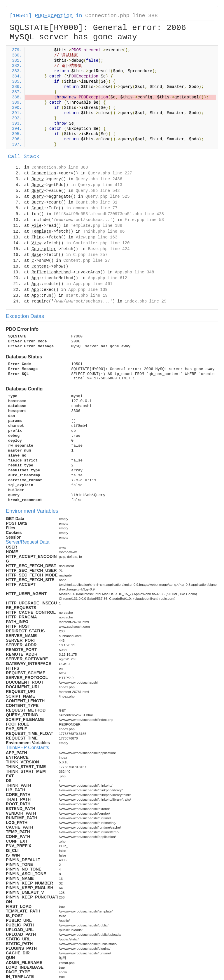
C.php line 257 (90, 255)
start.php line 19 (87, 296)
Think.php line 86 (104, 231)
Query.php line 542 (98, 191)
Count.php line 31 (96, 202)
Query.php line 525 (107, 197)
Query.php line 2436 (99, 179)
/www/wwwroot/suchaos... (82, 220)
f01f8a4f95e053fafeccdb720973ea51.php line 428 (109, 214)
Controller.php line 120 (101, 243)
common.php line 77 (95, 208)
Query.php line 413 (100, 185)
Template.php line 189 (97, 226)
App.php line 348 (134, 272)
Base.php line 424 (109, 249)
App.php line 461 (93, 284)
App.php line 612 (107, 278)
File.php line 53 (144, 220)
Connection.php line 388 (121, 16)
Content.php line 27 (87, 261)
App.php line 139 (88, 290)
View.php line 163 (96, 237)
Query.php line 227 (110, 173)
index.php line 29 (145, 301)
